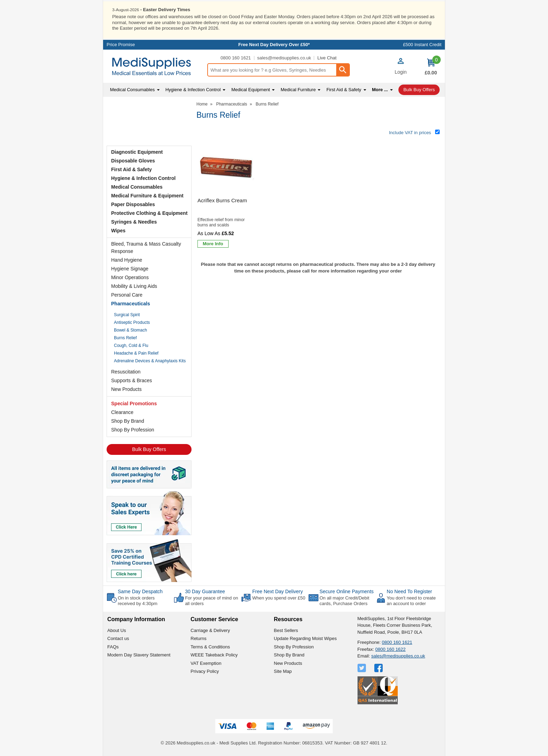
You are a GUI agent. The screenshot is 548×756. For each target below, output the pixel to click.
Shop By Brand (128, 421)
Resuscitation (126, 371)
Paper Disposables (133, 204)
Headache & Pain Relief (136, 353)
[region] (227, 168)
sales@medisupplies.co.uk (284, 57)
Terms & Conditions (210, 646)
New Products (126, 389)
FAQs (113, 646)
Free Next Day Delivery (278, 591)
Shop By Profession (133, 429)
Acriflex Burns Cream (222, 200)
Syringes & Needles (134, 221)
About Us (117, 630)
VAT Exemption (206, 663)
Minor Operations (130, 277)
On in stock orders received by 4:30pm (138, 600)
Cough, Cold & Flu (131, 345)
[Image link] (149, 560)
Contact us (118, 638)
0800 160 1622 (391, 649)
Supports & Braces (132, 380)
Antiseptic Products (132, 322)
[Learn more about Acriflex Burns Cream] (213, 243)
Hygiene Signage (130, 268)
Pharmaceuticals (131, 303)
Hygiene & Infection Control (143, 178)
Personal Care (127, 295)
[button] (401, 67)
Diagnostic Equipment (137, 152)
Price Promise (121, 44)
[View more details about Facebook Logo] (379, 667)
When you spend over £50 (279, 598)
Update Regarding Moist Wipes (305, 638)
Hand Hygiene (127, 260)
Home (202, 104)
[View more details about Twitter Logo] (362, 667)
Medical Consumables (137, 187)
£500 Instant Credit (422, 44)
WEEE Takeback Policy (214, 655)
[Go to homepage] (155, 66)
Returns (199, 638)
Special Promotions (134, 403)
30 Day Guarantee (205, 591)
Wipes (118, 230)
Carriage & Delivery (210, 630)
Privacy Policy (205, 671)
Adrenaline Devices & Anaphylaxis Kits (150, 361)
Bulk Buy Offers (149, 449)
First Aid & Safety (131, 169)
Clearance (122, 412)
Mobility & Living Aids (134, 286)
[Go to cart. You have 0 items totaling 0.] (431, 66)
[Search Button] (342, 70)
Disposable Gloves (133, 160)
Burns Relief (125, 337)
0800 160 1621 (236, 57)
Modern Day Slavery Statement (139, 655)
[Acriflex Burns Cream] (227, 195)
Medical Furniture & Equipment (147, 195)
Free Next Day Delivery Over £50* (274, 44)
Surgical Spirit (127, 314)
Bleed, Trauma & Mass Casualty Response (146, 247)
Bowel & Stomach (131, 330)
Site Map (283, 671)
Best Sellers (286, 630)
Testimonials (149, 122)
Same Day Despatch (140, 591)
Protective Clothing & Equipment (149, 213)
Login (401, 72)
